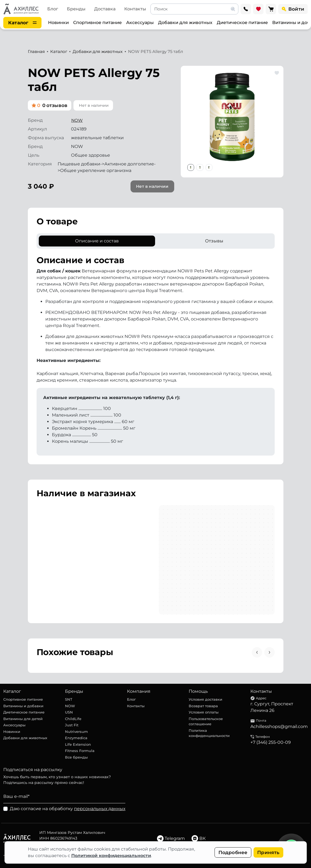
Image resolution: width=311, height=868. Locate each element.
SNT (69, 699)
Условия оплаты (204, 712)
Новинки (58, 23)
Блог (53, 9)
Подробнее (233, 852)
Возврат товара (203, 706)
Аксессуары (140, 23)
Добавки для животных (185, 23)
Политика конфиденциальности (209, 733)
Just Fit (72, 725)
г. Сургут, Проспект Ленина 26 (272, 707)
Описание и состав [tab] (97, 241)
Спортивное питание (97, 23)
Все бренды (76, 757)
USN (69, 712)
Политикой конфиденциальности (111, 856)
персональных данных (100, 809)
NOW (77, 120)
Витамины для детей (23, 719)
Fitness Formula (80, 751)
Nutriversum (76, 732)
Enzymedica (76, 738)
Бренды (76, 9)
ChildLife (73, 719)
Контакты (135, 9)
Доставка (105, 9)
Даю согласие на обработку (68, 809)
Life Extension (78, 744)
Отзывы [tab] (214, 241)
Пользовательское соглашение (206, 721)
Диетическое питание (242, 23)
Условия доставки (205, 699)
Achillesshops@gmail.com (279, 726)
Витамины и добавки (23, 706)
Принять (268, 852)
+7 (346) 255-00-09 (271, 742)
